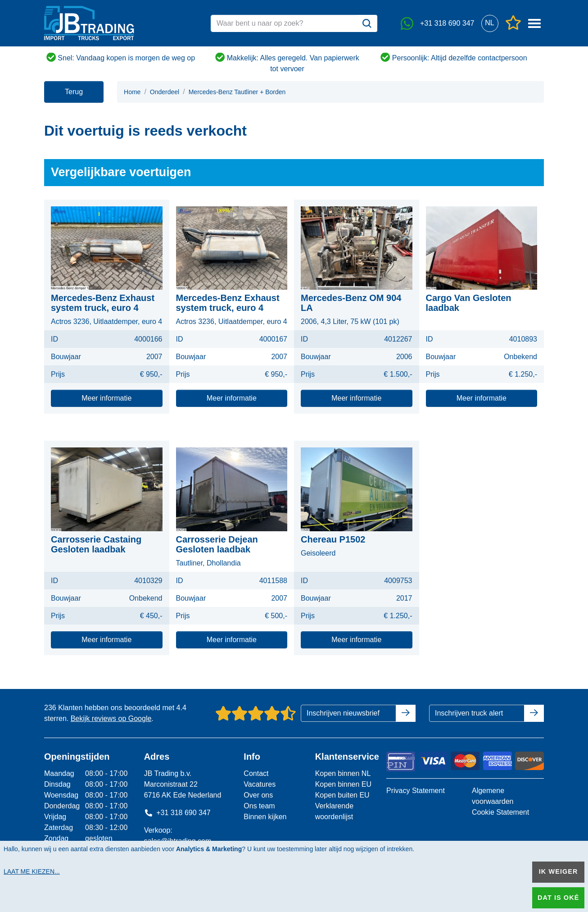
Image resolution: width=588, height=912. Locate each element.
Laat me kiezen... (32, 871)
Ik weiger (559, 871)
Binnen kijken (265, 817)
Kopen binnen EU (343, 784)
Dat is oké (558, 898)
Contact (256, 773)
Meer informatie (106, 398)
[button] (490, 23)
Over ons (258, 795)
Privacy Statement (416, 791)
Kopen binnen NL (343, 773)
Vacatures (260, 784)
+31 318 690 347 (177, 813)
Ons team (259, 806)
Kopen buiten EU (342, 795)
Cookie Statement (500, 812)
